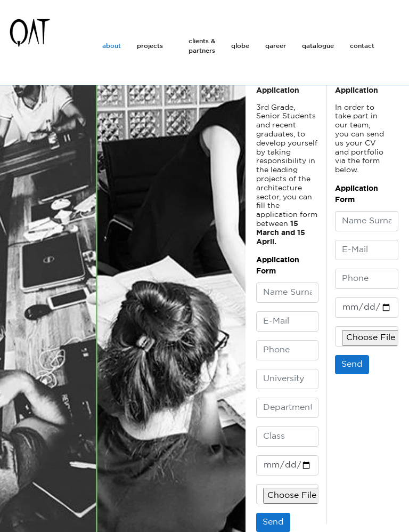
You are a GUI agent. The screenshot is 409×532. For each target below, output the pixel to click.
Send (352, 364)
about (112, 46)
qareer (276, 46)
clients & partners (202, 46)
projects (150, 46)
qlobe (240, 46)
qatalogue (318, 46)
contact (362, 46)
